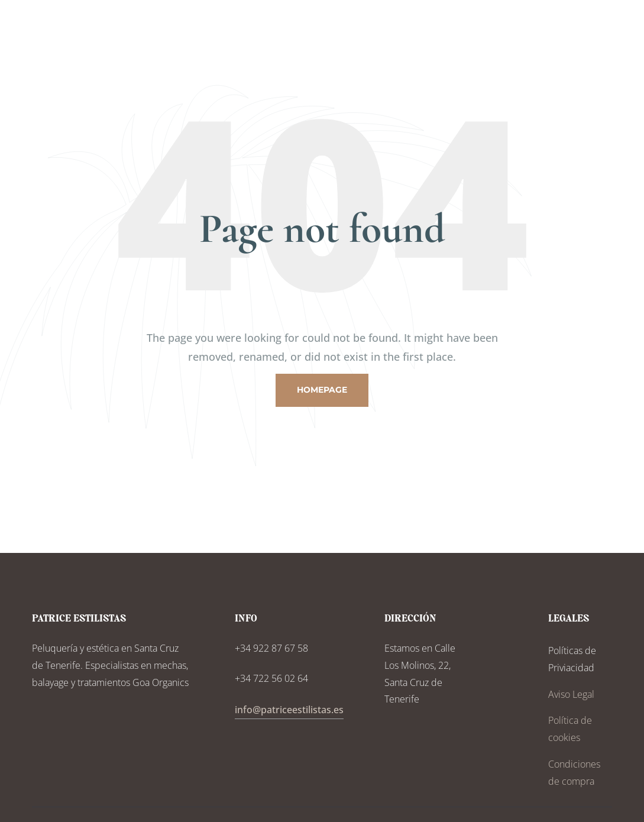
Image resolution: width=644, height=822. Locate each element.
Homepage (322, 390)
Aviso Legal (571, 694)
